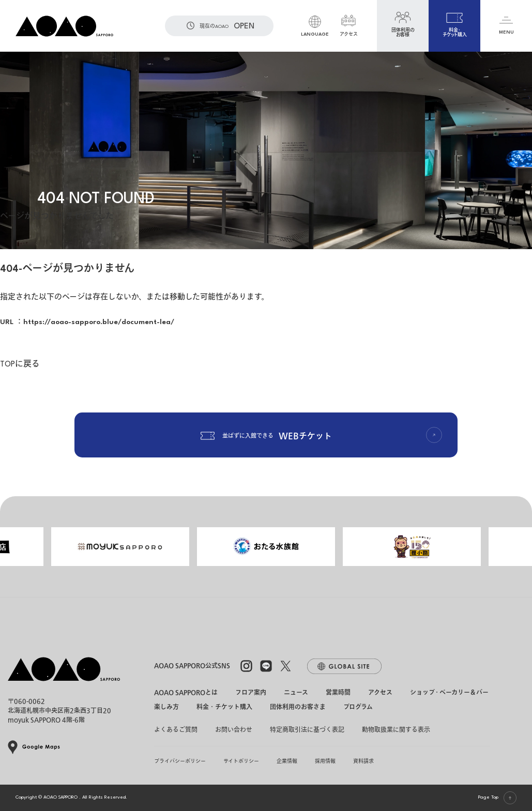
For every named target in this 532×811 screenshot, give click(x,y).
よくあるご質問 (176, 730)
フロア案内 (251, 693)
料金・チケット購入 (224, 708)
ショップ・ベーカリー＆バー (449, 693)
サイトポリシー (241, 761)
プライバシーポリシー (180, 761)
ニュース (296, 693)
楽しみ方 (166, 708)
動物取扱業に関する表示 (396, 730)
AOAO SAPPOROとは (186, 693)
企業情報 (287, 761)
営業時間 (338, 693)
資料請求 (363, 761)
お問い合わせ (234, 730)
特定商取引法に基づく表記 (307, 730)
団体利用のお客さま (298, 708)
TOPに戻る (20, 365)
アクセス (380, 693)
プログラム (358, 708)
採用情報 (325, 761)
